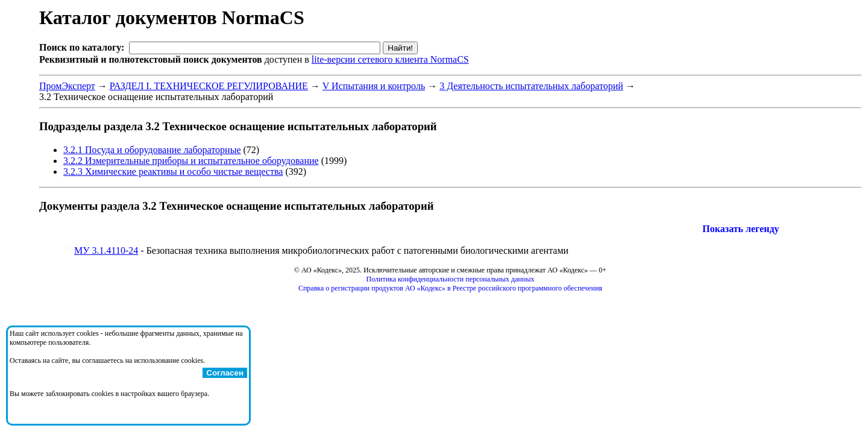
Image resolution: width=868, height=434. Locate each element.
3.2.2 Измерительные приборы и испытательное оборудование (191, 161)
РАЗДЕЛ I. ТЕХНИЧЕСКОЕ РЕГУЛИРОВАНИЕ (209, 86)
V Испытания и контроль (374, 86)
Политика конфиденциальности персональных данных (451, 279)
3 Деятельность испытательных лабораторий (531, 86)
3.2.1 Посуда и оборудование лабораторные (152, 150)
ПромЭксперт (67, 86)
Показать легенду (741, 229)
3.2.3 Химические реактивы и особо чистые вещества (173, 171)
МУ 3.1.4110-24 (106, 250)
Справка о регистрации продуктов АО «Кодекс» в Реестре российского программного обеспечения (450, 288)
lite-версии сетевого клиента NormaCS (390, 59)
